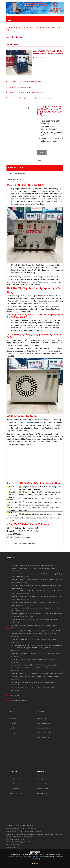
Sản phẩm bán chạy (15, 37)
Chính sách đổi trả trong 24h (45, 726)
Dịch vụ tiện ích (14, 787)
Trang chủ (10, 27)
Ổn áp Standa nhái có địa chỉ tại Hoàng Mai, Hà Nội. (25, 82)
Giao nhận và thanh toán (44, 782)
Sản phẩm (13, 722)
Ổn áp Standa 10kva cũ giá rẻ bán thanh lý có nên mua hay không (30, 98)
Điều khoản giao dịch (16, 782)
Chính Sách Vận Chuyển (44, 722)
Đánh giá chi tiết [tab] (15, 178)
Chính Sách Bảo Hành (43, 731)
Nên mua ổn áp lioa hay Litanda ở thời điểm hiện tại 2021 (27, 93)
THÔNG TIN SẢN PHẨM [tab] (16, 166)
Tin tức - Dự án (12, 44)
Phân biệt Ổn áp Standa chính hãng (20, 87)
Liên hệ (12, 726)
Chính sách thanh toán (43, 717)
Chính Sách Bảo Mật (43, 736)
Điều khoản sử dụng (16, 777)
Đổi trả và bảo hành (43, 787)
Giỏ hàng (12, 731)
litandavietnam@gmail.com (19, 699)
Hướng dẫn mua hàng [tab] (17, 172)
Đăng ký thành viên (42, 792)
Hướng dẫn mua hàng (43, 777)
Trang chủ (13, 717)
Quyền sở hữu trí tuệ (16, 792)
